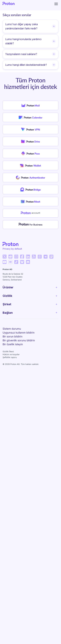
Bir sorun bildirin (13, 336)
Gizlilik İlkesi (8, 351)
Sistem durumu (12, 329)
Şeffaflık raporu (10, 357)
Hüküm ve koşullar (11, 354)
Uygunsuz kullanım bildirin (19, 333)
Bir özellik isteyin (13, 344)
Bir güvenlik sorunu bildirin (19, 340)
